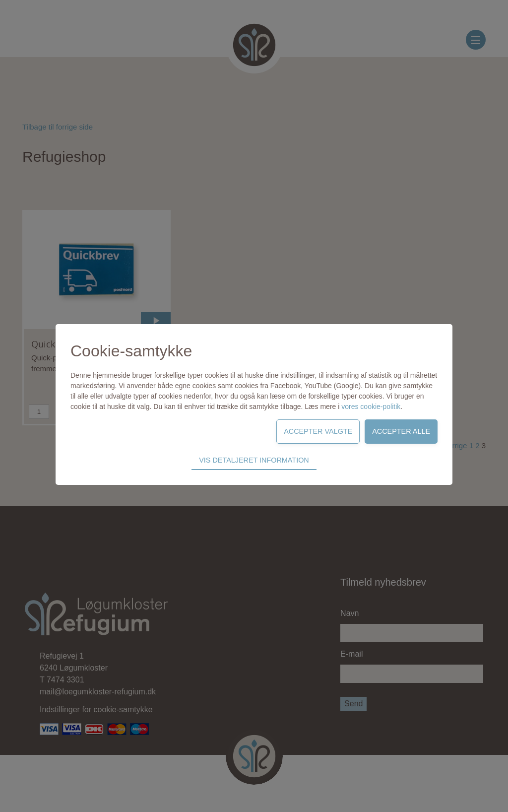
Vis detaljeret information (254, 460)
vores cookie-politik (371, 406)
